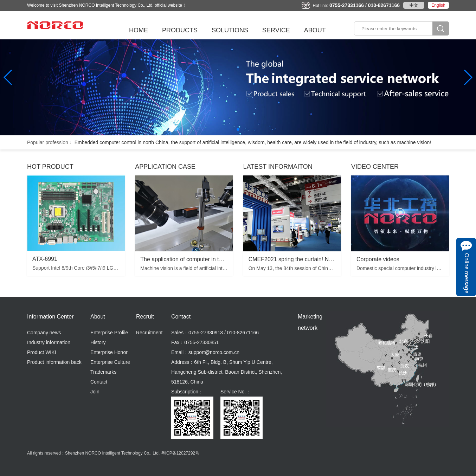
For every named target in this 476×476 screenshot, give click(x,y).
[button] (238, 129)
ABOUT (315, 30)
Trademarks (103, 372)
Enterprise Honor (109, 352)
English (438, 5)
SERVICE (276, 30)
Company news (44, 333)
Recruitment (149, 333)
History (98, 342)
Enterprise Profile (109, 333)
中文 (414, 5)
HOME (139, 30)
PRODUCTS (180, 30)
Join (95, 392)
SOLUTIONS (230, 30)
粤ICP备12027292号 (180, 453)
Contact (99, 382)
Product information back (54, 362)
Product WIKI (41, 352)
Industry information (49, 342)
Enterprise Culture (110, 362)
